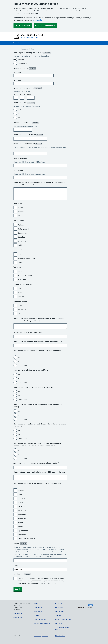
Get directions (18, 613)
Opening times (60, 607)
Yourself (21, 60)
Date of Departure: (21, 158)
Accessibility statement (41, 636)
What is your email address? (28, 144)
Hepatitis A (22, 506)
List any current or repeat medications (28, 332)
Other (20, 118)
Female (21, 114)
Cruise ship (22, 241)
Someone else (23, 64)
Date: (16, 565)
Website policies (60, 636)
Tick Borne (22, 535)
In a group (22, 279)
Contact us (59, 604)
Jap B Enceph (23, 531)
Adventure (22, 310)
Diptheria (21, 498)
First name (17, 72)
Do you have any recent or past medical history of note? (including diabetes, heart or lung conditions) (39, 320)
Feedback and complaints (63, 620)
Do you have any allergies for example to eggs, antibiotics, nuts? (38, 341)
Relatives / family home (27, 258)
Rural (20, 293)
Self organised (23, 229)
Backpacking (23, 233)
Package (21, 225)
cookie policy (38, 20)
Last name (17, 80)
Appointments (39, 607)
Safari (20, 306)
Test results (59, 615)
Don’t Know (22, 365)
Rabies (20, 527)
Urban (20, 289)
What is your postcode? (26, 123)
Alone (20, 271)
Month (23, 95)
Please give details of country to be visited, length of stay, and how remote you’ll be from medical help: (39, 184)
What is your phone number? (28, 135)
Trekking (21, 245)
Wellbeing (59, 623)
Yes (19, 357)
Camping (21, 237)
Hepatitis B (22, 510)
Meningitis (22, 515)
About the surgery (40, 620)
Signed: (20, 543)
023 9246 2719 (18, 617)
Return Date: (18, 170)
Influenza (21, 523)
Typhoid (21, 502)
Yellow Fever (23, 519)
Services (37, 615)
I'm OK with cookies (23, 26)
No (19, 361)
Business (21, 208)
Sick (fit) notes (60, 612)
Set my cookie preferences (45, 26)
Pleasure (21, 212)
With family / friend (25, 275)
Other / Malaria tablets (26, 539)
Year (29, 95)
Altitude (21, 297)
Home (36, 604)
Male (20, 110)
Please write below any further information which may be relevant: (39, 472)
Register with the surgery (42, 623)
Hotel (20, 254)
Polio (20, 494)
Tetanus (21, 490)
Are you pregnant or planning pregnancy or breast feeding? (36, 463)
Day (15, 95)
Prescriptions (38, 612)
